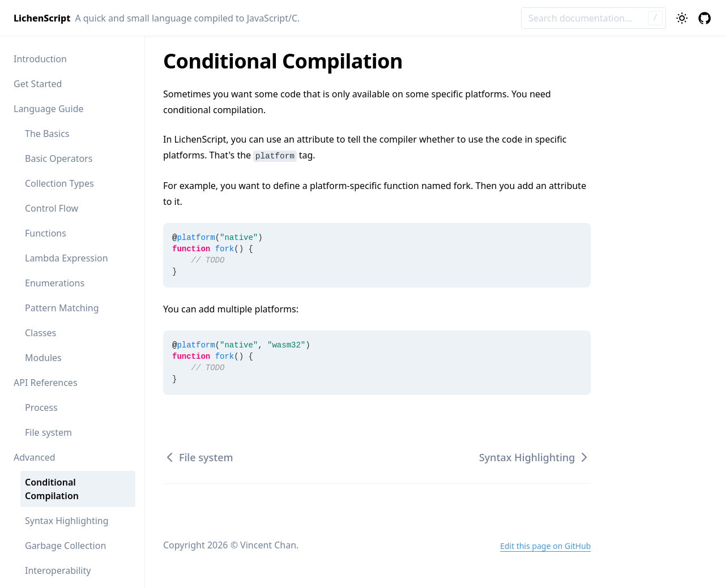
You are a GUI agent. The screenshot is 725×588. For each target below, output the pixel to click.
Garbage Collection (65, 546)
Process (41, 407)
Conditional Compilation (52, 489)
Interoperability (58, 570)
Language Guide (49, 109)
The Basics (47, 134)
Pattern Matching (62, 308)
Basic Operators (59, 158)
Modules (43, 358)
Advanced (35, 457)
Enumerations (55, 283)
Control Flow (52, 208)
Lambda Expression (67, 258)
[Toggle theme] (682, 18)
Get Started (38, 84)
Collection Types (59, 183)
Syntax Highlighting (67, 521)
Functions (46, 233)
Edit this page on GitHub (545, 546)
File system (48, 432)
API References (46, 383)
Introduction (40, 59)
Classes (40, 333)
